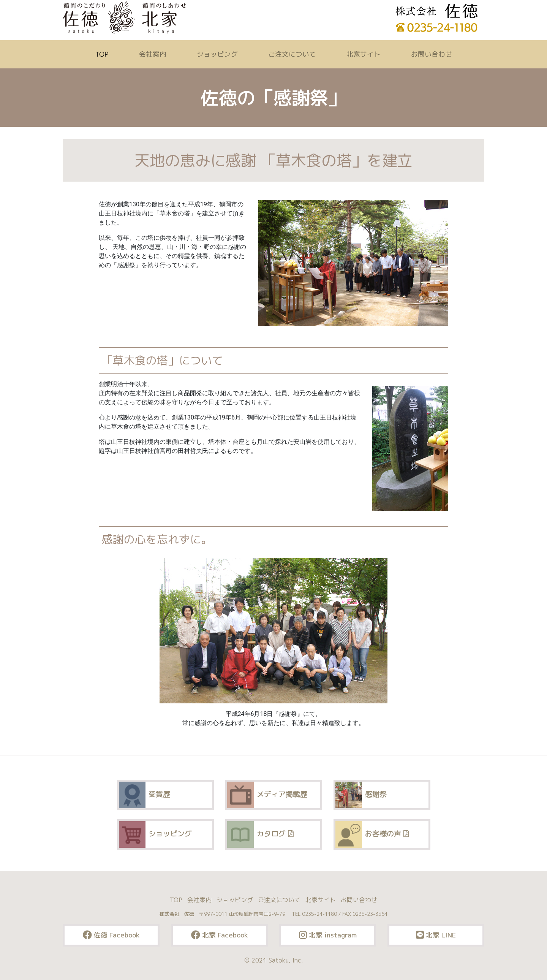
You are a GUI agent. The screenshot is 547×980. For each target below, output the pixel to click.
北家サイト (363, 54)
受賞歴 (145, 795)
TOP (103, 54)
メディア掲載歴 (267, 795)
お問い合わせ (431, 54)
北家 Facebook (220, 935)
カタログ (260, 834)
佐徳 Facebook (111, 935)
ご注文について (292, 54)
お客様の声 (372, 834)
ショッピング (217, 54)
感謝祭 (361, 795)
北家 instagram (328, 935)
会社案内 (152, 54)
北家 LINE (436, 935)
